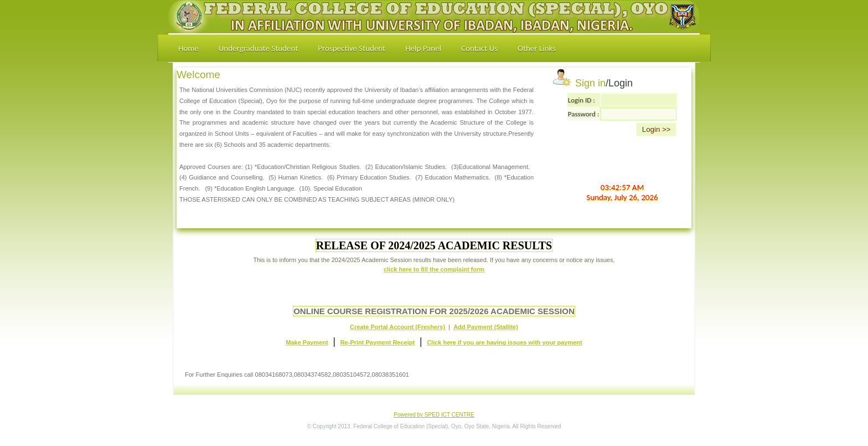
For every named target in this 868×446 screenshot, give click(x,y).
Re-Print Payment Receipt (378, 342)
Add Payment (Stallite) (486, 327)
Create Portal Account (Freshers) (397, 327)
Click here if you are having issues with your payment (505, 342)
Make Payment (307, 342)
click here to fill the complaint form (434, 269)
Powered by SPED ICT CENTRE (434, 415)
